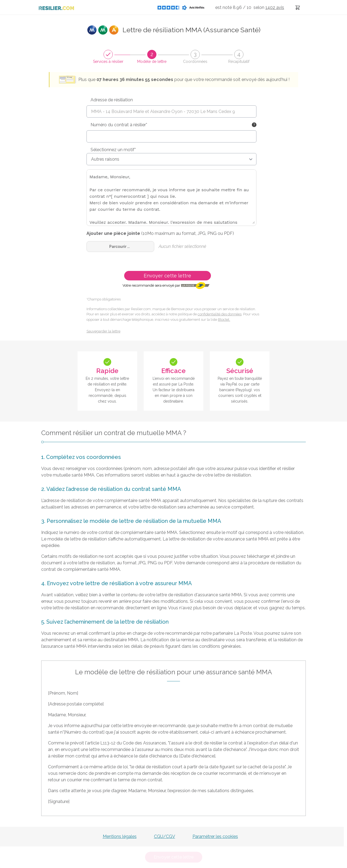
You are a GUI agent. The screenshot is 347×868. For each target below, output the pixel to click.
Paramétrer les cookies (215, 836)
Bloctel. (224, 320)
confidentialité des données (220, 314)
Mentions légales (120, 836)
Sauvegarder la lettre (103, 331)
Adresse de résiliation (112, 100)
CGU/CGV (165, 836)
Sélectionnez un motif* (113, 150)
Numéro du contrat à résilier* (119, 125)
